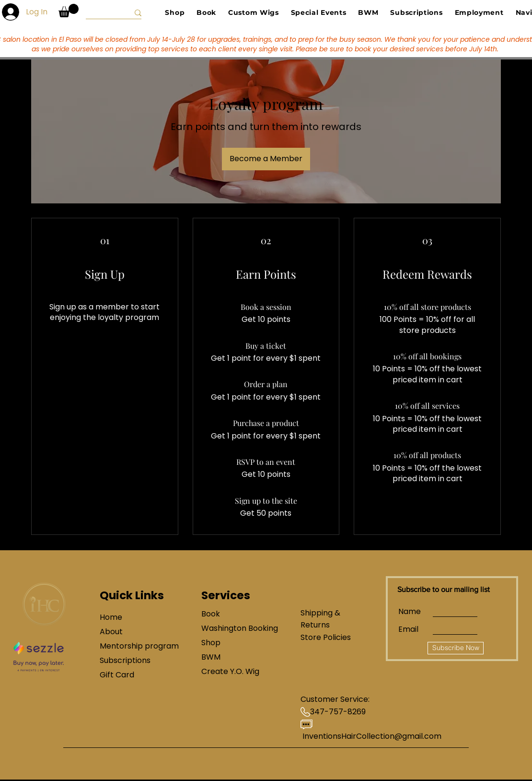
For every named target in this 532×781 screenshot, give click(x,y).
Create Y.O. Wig (230, 671)
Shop (211, 643)
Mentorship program (133, 646)
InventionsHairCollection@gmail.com (372, 736)
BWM (211, 657)
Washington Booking (235, 628)
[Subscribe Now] (456, 648)
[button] (69, 11)
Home (111, 617)
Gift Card (117, 675)
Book (211, 614)
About (111, 632)
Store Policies (326, 637)
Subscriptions (125, 660)
